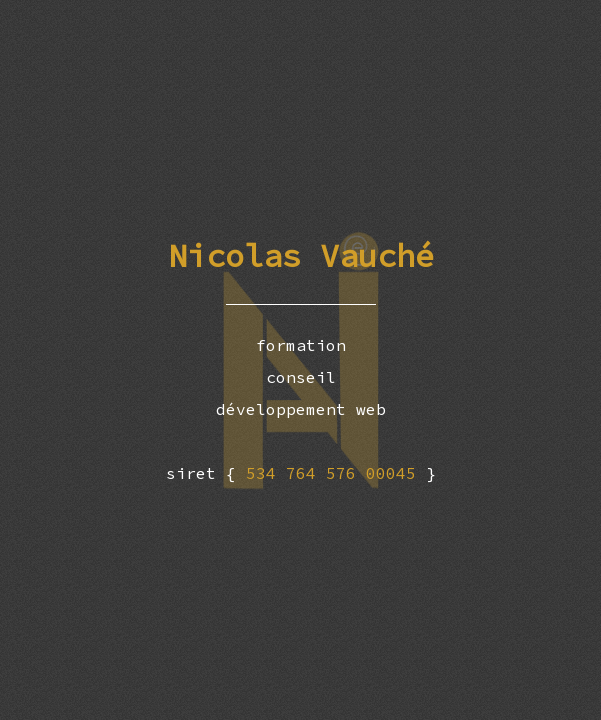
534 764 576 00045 (336, 473)
